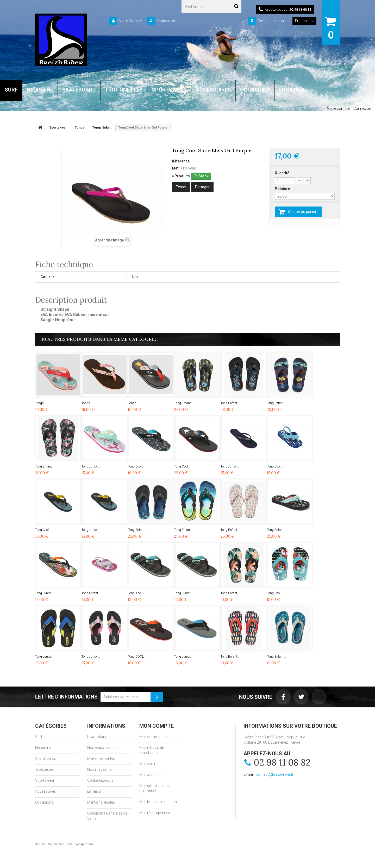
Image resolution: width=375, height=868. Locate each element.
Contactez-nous (271, 21)
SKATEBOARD (79, 90)
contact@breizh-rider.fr (275, 774)
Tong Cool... (136, 466)
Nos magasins (99, 769)
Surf (39, 737)
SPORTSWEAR (169, 90)
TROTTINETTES (124, 90)
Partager (202, 187)
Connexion (166, 21)
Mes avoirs (148, 764)
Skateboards (46, 758)
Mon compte (157, 726)
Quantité (282, 173)
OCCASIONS (255, 90)
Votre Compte (130, 21)
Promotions (97, 737)
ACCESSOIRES (213, 90)
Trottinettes (44, 769)
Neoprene (43, 748)
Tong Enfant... (184, 403)
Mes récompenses (155, 813)
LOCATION (292, 90)
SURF (11, 90)
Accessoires (46, 791)
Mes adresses (151, 775)
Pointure (283, 189)
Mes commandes (154, 737)
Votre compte (338, 108)
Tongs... (41, 403)
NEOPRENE (40, 90)
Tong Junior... (91, 466)
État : (176, 168)
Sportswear (45, 780)
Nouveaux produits (103, 748)
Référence (181, 161)
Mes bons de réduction (158, 802)
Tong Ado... (136, 593)
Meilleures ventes (101, 758)
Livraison (95, 791)
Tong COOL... (137, 657)
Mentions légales (101, 802)
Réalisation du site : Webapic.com (70, 844)
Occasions (44, 802)
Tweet (181, 187)
